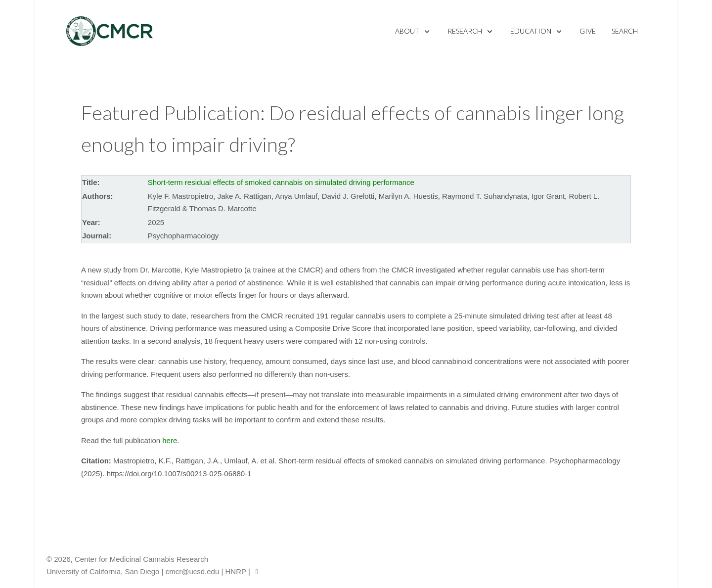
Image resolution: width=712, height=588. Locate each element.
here (170, 440)
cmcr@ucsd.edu (193, 571)
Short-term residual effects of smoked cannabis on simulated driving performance (281, 182)
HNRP (236, 571)
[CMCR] (110, 31)
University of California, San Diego (103, 571)
